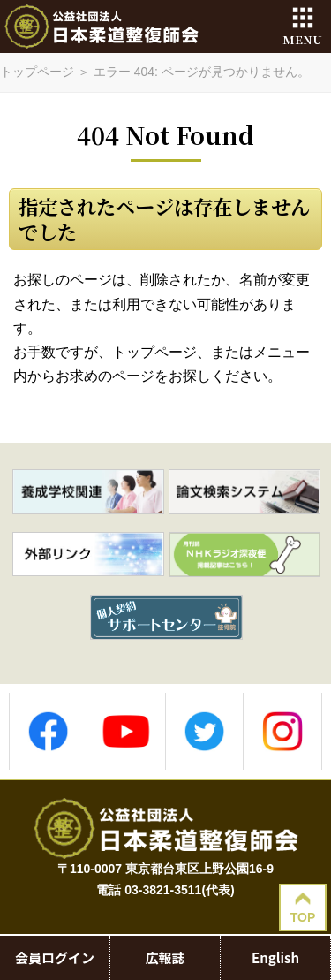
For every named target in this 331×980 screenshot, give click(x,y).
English (275, 958)
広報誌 (165, 958)
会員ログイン (55, 958)
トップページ (37, 72)
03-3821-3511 (163, 890)
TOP (303, 907)
